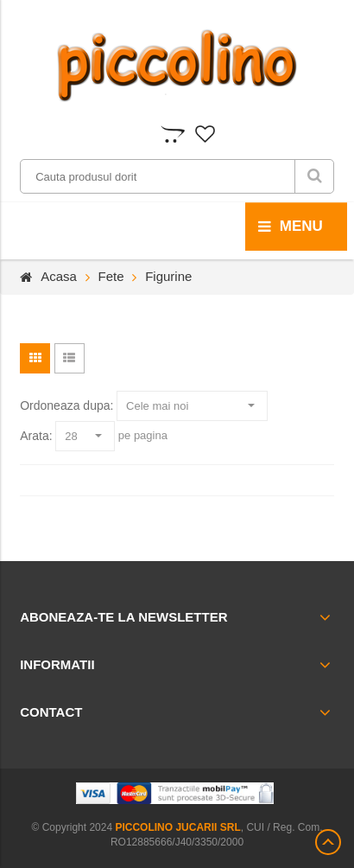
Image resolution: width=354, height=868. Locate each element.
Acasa (59, 276)
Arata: (36, 436)
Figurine (168, 276)
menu (291, 227)
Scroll (328, 842)
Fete (111, 276)
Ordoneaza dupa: (66, 405)
